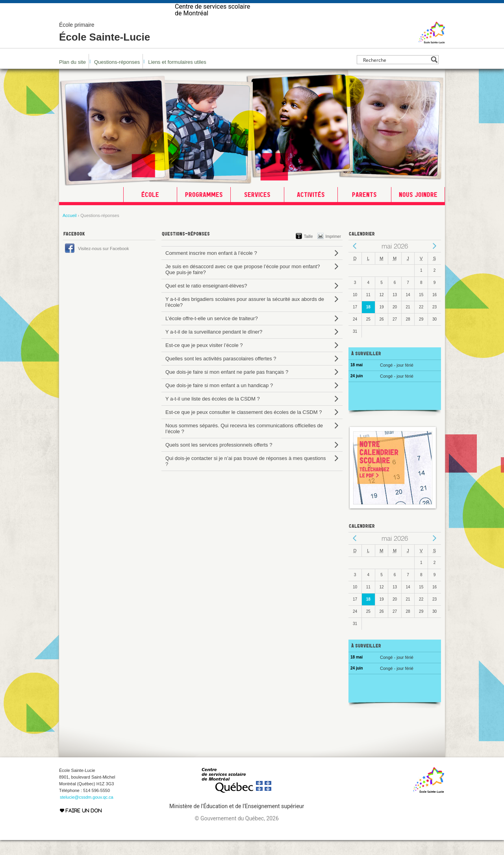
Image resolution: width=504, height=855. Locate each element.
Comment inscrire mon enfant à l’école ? (211, 268)
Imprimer (333, 251)
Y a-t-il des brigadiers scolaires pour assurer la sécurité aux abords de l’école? (245, 317)
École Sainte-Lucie (105, 47)
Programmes (204, 210)
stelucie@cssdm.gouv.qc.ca (87, 812)
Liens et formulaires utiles (177, 77)
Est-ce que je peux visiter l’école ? (204, 360)
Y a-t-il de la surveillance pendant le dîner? (214, 347)
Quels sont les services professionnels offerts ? (219, 460)
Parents (364, 210)
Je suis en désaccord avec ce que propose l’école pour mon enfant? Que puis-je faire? (243, 284)
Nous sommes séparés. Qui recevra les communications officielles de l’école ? (244, 443)
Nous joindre (418, 210)
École (150, 210)
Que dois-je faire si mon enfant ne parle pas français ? (227, 387)
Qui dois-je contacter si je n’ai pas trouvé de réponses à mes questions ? (246, 476)
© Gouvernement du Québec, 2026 (236, 833)
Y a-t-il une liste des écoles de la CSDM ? (213, 414)
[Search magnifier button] (434, 75)
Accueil (69, 230)
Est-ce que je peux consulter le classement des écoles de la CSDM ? (244, 427)
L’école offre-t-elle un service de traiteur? (212, 333)
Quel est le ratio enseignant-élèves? (206, 301)
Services (257, 210)
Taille (309, 251)
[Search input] (396, 75)
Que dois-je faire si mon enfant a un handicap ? (219, 400)
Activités (311, 210)
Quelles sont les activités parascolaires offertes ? (221, 374)
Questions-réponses (117, 77)
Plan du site (72, 77)
